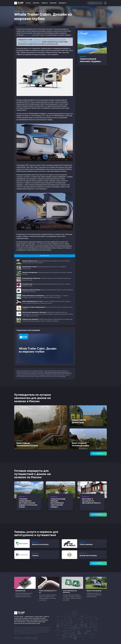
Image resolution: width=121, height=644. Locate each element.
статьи (64, 376)
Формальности (28, 637)
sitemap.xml (35, 637)
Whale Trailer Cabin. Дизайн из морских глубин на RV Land (57, 372)
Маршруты (62, 3)
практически (28, 35)
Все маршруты (98, 515)
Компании (53, 3)
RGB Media (34, 639)
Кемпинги (36, 3)
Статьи (28, 3)
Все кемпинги (98, 454)
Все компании (98, 563)
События (45, 3)
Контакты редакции (18, 637)
